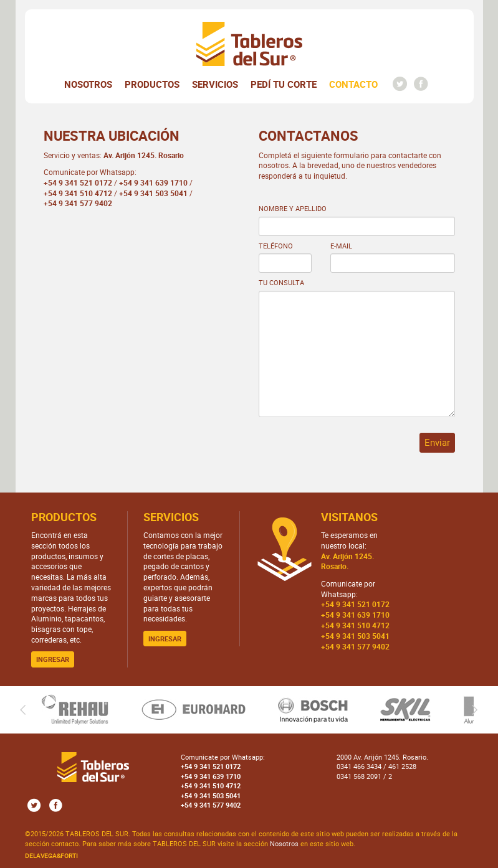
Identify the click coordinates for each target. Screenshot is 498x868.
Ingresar (53, 659)
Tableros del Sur (249, 44)
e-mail (341, 246)
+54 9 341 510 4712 (78, 193)
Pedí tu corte (284, 84)
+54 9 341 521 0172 (78, 182)
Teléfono (276, 246)
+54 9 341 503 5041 (153, 193)
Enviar (437, 442)
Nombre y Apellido (293, 208)
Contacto (353, 84)
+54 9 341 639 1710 (153, 182)
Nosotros (88, 84)
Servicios (215, 84)
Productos (152, 84)
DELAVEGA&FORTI (51, 856)
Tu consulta (281, 282)
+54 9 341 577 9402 (78, 203)
